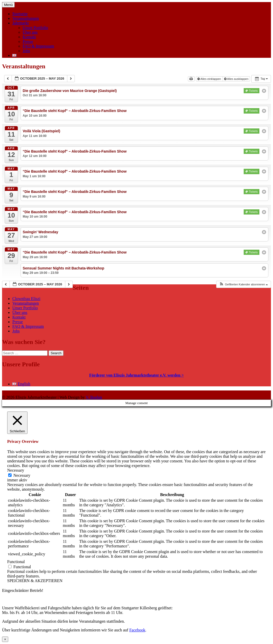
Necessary (22, 475)
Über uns (30, 32)
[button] (243, 284)
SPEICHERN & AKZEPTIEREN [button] (35, 581)
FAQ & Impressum (38, 46)
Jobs (26, 51)
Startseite (20, 14)
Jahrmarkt (21, 23)
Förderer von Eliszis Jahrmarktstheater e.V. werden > (136, 375)
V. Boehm (94, 397)
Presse (28, 41)
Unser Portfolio (35, 28)
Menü (8, 5)
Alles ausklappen (237, 79)
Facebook (137, 630)
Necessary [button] (16, 470)
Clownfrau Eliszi (26, 299)
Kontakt (29, 37)
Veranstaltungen (26, 18)
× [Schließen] (5, 639)
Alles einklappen (210, 79)
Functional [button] (16, 562)
